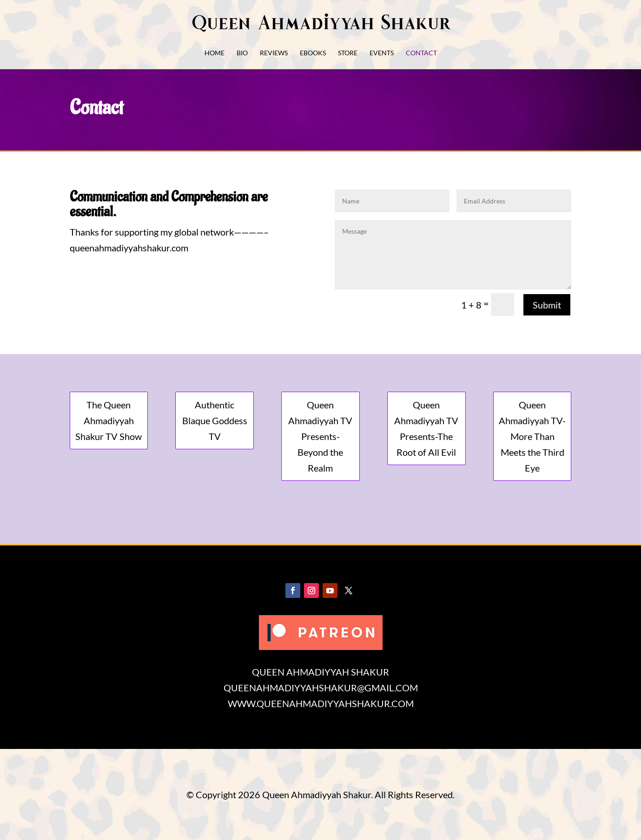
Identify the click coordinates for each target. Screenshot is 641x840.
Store (348, 53)
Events (382, 53)
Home (215, 53)
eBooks (313, 53)
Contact (421, 53)
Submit (547, 305)
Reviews (274, 53)
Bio (242, 53)
